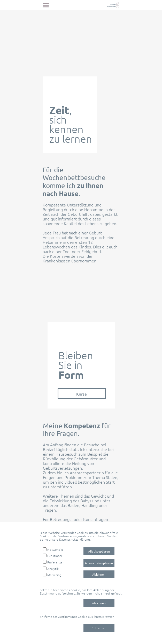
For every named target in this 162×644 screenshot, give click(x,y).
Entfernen (99, 628)
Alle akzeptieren (99, 551)
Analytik (53, 569)
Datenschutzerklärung (75, 539)
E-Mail (98, 524)
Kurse (82, 394)
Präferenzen (56, 562)
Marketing (54, 575)
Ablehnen (99, 574)
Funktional (55, 556)
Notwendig (55, 549)
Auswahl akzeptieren (99, 563)
